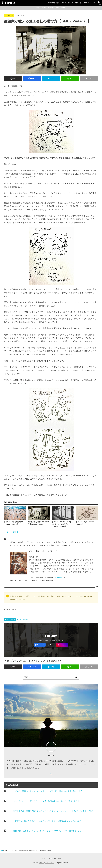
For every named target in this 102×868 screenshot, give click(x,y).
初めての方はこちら (54, 3)
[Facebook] (40, 645)
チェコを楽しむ (77, 3)
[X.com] (51, 645)
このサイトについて (89, 3)
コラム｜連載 (9, 15)
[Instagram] (62, 645)
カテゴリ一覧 (66, 3)
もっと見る (11, 532)
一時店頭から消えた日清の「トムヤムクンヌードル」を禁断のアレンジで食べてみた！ (49, 821)
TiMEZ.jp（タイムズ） (46, 863)
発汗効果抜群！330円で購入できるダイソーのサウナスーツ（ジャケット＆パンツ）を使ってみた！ (54, 811)
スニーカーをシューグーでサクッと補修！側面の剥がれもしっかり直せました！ (46, 801)
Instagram (57, 578)
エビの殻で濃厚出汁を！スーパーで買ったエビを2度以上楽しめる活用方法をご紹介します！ (51, 791)
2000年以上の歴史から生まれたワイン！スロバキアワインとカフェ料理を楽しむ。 (48, 831)
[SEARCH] (99, 3)
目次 (44, 858)
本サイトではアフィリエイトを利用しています (51, 8)
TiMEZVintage (23, 619)
